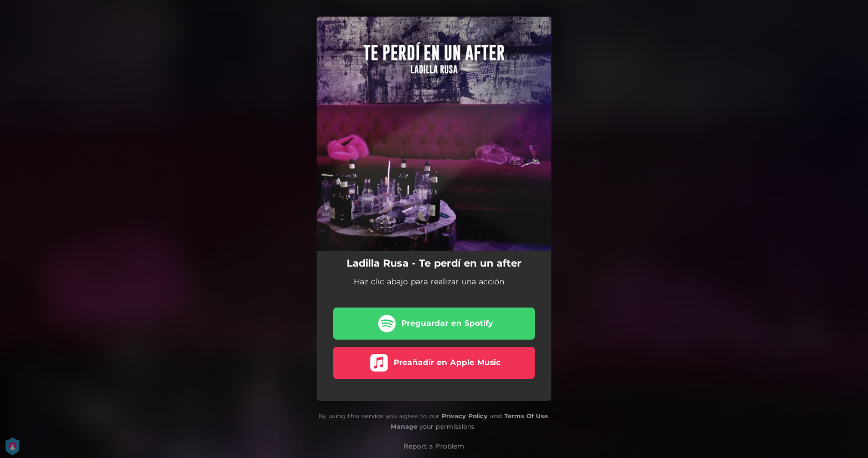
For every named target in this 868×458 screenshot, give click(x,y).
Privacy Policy (465, 416)
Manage (404, 426)
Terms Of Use (526, 416)
